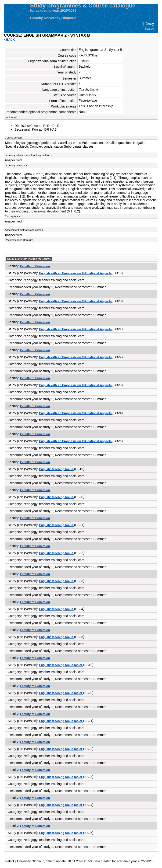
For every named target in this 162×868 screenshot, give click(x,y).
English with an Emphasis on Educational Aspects (76, 273)
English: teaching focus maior (61, 665)
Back (11, 40)
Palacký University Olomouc (53, 18)
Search (149, 29)
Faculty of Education (35, 266)
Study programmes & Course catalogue (83, 6)
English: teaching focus (57, 469)
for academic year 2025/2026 (53, 10)
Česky (150, 24)
